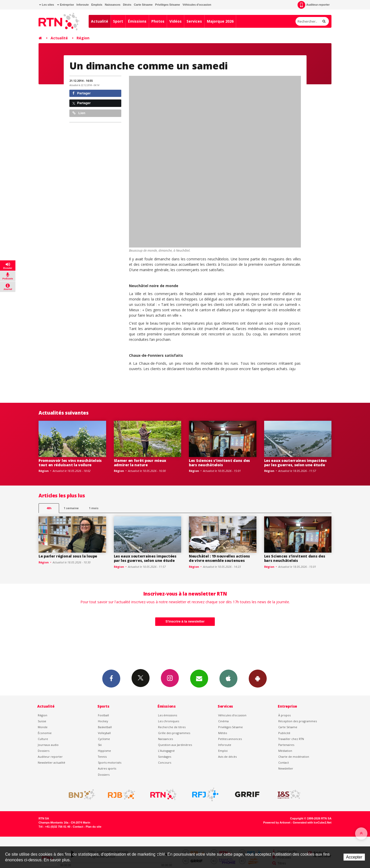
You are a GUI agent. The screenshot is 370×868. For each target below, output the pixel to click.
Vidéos (175, 21)
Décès (127, 5)
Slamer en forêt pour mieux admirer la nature (140, 463)
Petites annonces (230, 739)
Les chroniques (169, 721)
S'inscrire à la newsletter (185, 621)
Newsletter (286, 768)
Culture (43, 739)
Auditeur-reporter (314, 5)
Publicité (284, 733)
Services (194, 21)
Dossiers (44, 751)
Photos (158, 21)
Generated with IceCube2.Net (312, 823)
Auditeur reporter (50, 757)
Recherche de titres (172, 727)
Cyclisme (104, 739)
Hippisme (104, 751)
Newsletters (199, 678)
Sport (118, 21)
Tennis (102, 757)
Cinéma (223, 721)
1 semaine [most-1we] (71, 508)
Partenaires (286, 745)
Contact (284, 762)
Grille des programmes (174, 733)
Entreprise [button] (65, 5)
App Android (258, 678)
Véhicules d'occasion (197, 5)
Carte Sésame (143, 5)
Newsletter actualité (52, 762)
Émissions (137, 21)
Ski (100, 745)
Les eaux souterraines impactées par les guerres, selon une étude (295, 463)
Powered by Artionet (277, 823)
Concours (165, 762)
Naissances (113, 5)
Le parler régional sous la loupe (68, 556)
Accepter (354, 857)
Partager (82, 93)
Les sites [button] (47, 5)
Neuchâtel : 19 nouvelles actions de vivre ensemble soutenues (219, 558)
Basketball (105, 727)
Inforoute (83, 5)
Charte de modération (294, 757)
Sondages (165, 757)
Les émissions (168, 715)
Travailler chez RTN (291, 739)
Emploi (223, 751)
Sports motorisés (110, 762)
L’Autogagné (166, 751)
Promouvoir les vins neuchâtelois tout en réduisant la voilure (70, 463)
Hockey (103, 721)
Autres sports (107, 768)
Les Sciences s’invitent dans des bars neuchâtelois (219, 463)
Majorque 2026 (220, 21)
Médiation (285, 751)
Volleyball (104, 733)
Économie (45, 733)
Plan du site (93, 827)
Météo (223, 733)
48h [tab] (49, 508)
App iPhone (228, 678)
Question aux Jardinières (175, 745)
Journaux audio (48, 745)
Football (103, 715)
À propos (284, 715)
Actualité (100, 21)
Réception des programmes (298, 721)
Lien (79, 113)
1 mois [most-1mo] (94, 508)
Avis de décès (227, 757)
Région (83, 38)
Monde (43, 727)
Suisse (42, 721)
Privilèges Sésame (168, 5)
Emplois (97, 5)
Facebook (111, 678)
